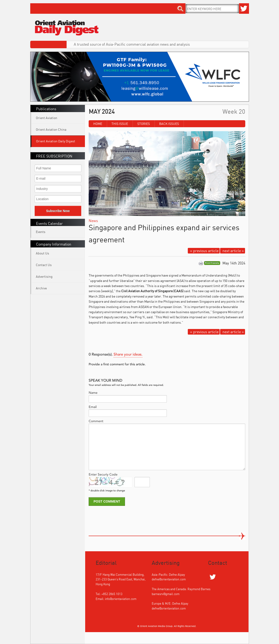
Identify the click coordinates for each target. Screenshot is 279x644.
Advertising (44, 276)
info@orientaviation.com (121, 599)
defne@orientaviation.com (169, 579)
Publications (46, 109)
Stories (144, 124)
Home (98, 124)
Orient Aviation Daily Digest (56, 141)
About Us (42, 253)
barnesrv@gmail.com (166, 594)
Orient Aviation (47, 118)
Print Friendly (212, 263)
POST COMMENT (107, 501)
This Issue (120, 124)
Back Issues (169, 124)
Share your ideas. (128, 355)
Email (93, 407)
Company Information (54, 244)
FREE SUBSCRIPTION (54, 156)
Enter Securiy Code (103, 475)
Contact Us (44, 265)
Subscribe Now (58, 211)
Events (41, 232)
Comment (96, 421)
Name (93, 393)
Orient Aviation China (51, 129)
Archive (41, 288)
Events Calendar (49, 223)
